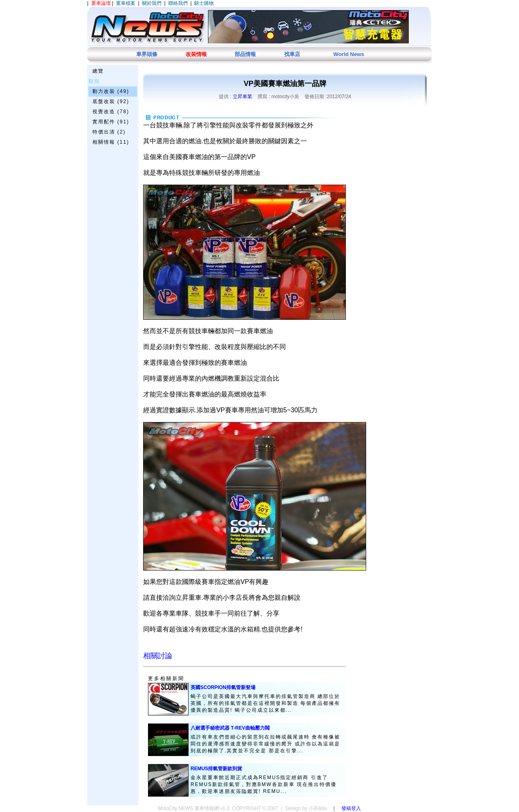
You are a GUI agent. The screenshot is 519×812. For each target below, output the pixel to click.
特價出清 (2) (109, 132)
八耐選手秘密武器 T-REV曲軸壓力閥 (230, 728)
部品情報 (245, 54)
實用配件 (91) (111, 122)
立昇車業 (242, 97)
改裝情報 (196, 54)
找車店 (292, 54)
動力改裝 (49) (111, 91)
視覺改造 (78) (111, 112)
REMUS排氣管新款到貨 (216, 769)
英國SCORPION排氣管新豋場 (223, 687)
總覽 (98, 71)
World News (349, 54)
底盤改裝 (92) (111, 101)
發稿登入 (351, 808)
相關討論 (158, 656)
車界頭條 (147, 54)
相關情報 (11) (111, 142)
